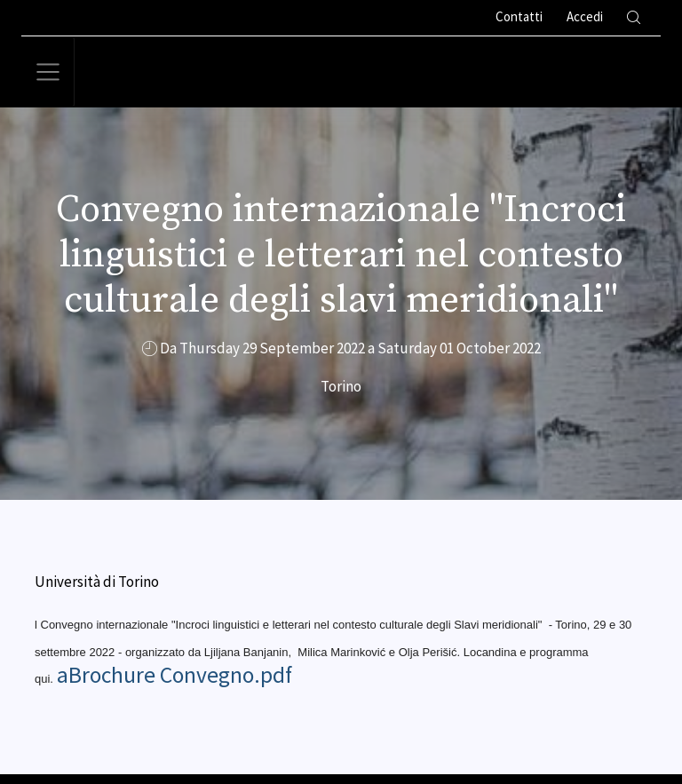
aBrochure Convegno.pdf (174, 675)
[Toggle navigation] (48, 72)
